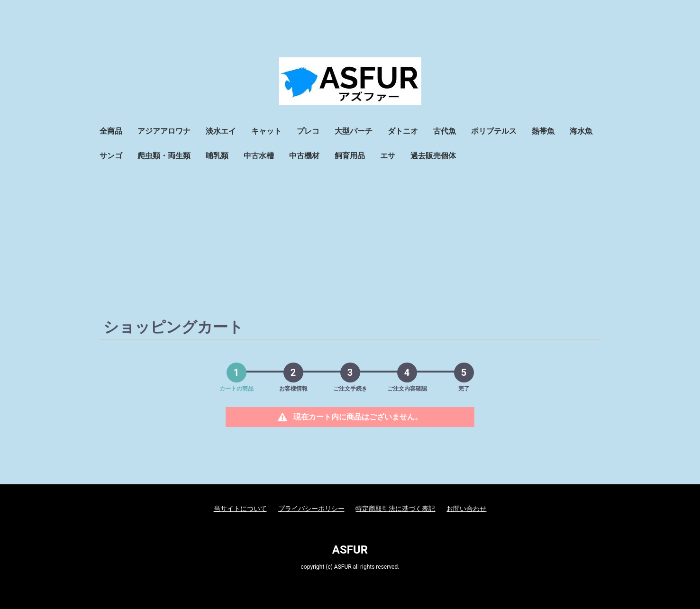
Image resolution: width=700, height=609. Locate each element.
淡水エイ (221, 131)
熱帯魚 (543, 131)
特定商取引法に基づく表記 (395, 509)
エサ (388, 156)
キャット (266, 131)
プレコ (308, 131)
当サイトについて (240, 509)
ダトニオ (403, 131)
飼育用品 (350, 156)
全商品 (111, 131)
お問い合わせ (466, 509)
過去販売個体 (433, 156)
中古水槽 (259, 156)
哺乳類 (217, 156)
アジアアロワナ (164, 131)
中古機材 (304, 156)
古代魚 (445, 131)
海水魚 (581, 131)
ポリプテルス (494, 131)
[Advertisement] (350, 239)
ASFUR (350, 550)
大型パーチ (354, 131)
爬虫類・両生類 (164, 156)
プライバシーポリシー (311, 509)
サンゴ (111, 156)
